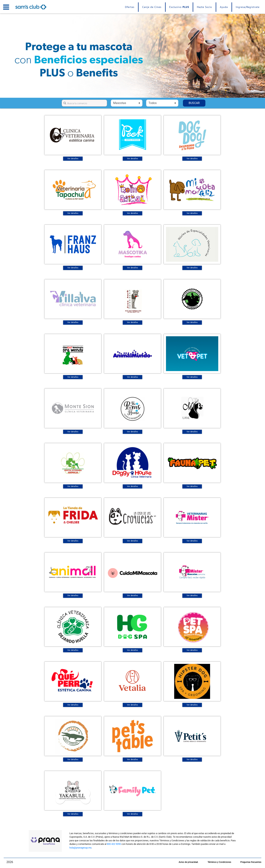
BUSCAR (194, 103)
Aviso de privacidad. (189, 862)
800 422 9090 (114, 844)
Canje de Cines (152, 7)
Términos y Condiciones (219, 862)
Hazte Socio (204, 7)
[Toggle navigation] (6, 7)
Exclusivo (179, 7)
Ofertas (130, 7)
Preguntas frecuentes (251, 862)
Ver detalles (73, 159)
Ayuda (224, 7)
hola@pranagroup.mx (80, 848)
